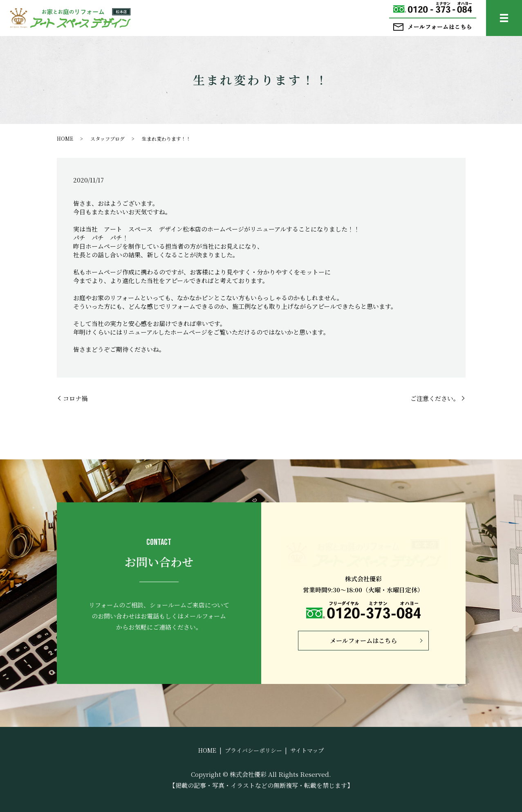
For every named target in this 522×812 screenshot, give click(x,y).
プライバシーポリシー (253, 750)
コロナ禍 (75, 398)
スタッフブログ (108, 138)
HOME (65, 138)
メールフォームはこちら (363, 640)
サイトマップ (307, 750)
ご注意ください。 (435, 398)
